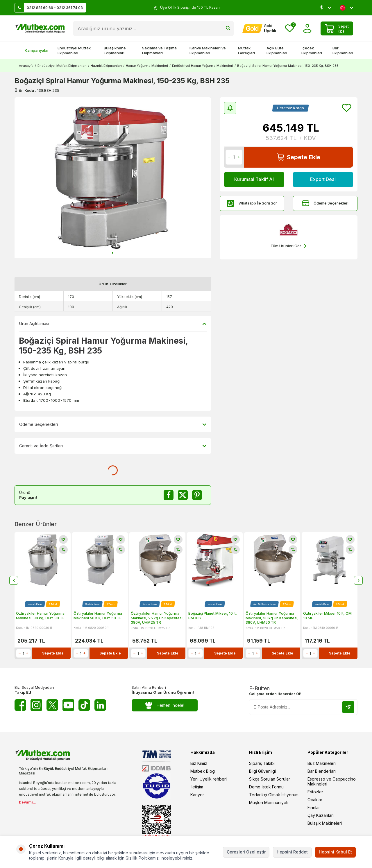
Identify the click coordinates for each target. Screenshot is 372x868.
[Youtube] (68, 705)
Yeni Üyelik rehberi (209, 779)
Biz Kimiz (199, 763)
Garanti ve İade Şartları (113, 446)
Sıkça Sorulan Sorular (270, 779)
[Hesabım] (259, 28)
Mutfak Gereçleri (246, 50)
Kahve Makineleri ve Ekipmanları (208, 50)
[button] (113, 253)
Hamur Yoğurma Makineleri (147, 66)
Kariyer (197, 795)
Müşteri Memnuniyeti (269, 802)
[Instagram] (36, 705)
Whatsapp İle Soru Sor (252, 203)
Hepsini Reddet (292, 852)
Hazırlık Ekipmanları (106, 66)
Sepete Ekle (298, 157)
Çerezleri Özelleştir (246, 852)
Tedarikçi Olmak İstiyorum (274, 795)
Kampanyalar (34, 50)
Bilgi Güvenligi (262, 771)
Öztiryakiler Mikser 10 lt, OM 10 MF (327, 616)
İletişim (197, 787)
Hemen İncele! (165, 705)
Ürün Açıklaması (113, 324)
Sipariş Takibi (262, 763)
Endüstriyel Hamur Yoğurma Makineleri (203, 66)
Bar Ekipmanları (343, 50)
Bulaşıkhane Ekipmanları (115, 50)
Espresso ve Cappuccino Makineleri (332, 781)
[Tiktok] (84, 705)
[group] (113, 178)
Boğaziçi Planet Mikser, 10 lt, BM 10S (213, 616)
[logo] (40, 28)
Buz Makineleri (322, 763)
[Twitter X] (52, 705)
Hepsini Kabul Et (335, 852)
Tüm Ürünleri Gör (288, 246)
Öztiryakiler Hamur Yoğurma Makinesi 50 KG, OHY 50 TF (98, 616)
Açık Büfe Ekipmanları (277, 50)
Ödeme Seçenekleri (325, 203)
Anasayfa (26, 66)
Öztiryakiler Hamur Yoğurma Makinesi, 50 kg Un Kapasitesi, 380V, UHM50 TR (272, 618)
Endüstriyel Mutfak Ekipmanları (74, 50)
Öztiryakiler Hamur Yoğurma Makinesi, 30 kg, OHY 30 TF (40, 616)
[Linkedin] (100, 705)
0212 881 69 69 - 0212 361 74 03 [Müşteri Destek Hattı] (49, 8)
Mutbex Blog (203, 771)
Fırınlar (314, 807)
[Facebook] (20, 705)
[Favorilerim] (290, 29)
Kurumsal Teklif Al (254, 179)
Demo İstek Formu (266, 787)
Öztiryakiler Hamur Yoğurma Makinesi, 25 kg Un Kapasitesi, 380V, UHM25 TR (157, 618)
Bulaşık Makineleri (325, 823)
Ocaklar (315, 800)
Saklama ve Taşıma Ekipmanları (159, 50)
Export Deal (323, 179)
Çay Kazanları (321, 815)
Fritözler (315, 792)
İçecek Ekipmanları (312, 50)
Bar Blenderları (322, 771)
